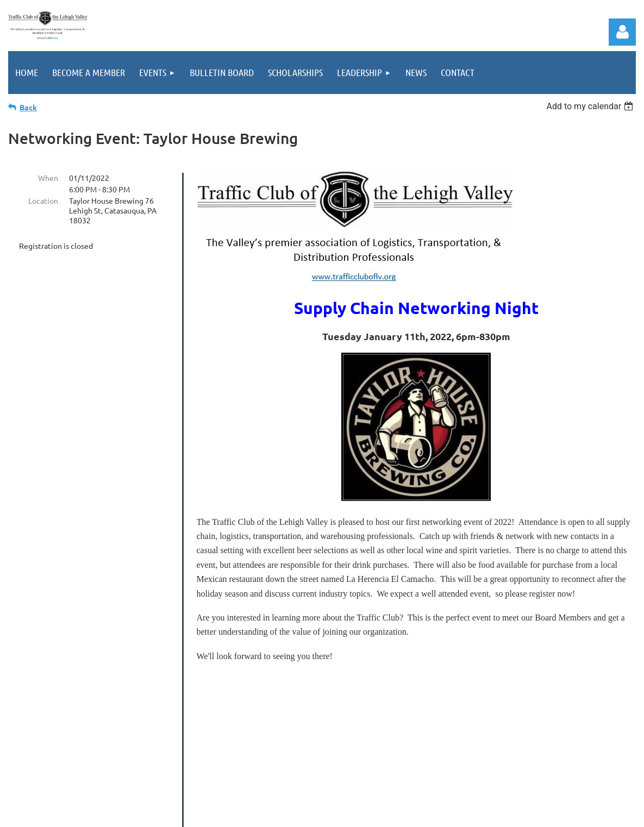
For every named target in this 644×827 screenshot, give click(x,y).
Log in (622, 32)
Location (43, 201)
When (48, 178)
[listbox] (591, 106)
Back (28, 107)
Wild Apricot (505, 813)
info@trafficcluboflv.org (376, 734)
